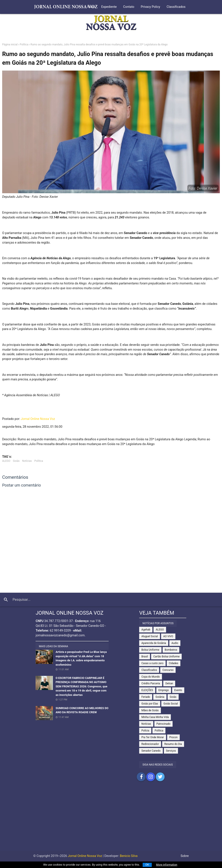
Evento (178, 690)
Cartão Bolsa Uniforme (166, 657)
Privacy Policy (150, 7)
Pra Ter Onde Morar (153, 737)
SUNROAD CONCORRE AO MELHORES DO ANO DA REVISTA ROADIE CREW (82, 710)
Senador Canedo (151, 751)
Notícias (27, 461)
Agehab (146, 630)
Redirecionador (150, 744)
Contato (129, 7)
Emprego (164, 690)
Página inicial (10, 45)
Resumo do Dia (173, 744)
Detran (169, 683)
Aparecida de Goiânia (154, 643)
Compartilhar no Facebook (141, 777)
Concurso (168, 670)
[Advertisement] (111, 820)
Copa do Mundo (151, 677)
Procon (173, 737)
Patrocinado (164, 724)
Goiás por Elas (150, 704)
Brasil (145, 657)
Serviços (171, 751)
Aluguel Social (150, 636)
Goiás (16, 461)
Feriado (146, 697)
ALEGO (6, 461)
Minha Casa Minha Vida (155, 717)
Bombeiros (171, 650)
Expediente (109, 7)
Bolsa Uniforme (150, 650)
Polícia (145, 731)
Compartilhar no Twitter (160, 777)
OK (147, 865)
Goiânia (160, 697)
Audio (175, 643)
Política (24, 45)
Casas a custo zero (152, 663)
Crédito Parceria (151, 683)
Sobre (185, 856)
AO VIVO (168, 636)
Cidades (174, 663)
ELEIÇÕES (147, 690)
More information (167, 865)
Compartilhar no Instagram (151, 777)
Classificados (176, 7)
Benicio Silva (129, 856)
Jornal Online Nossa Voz (38, 419)
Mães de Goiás (150, 710)
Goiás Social (171, 704)
